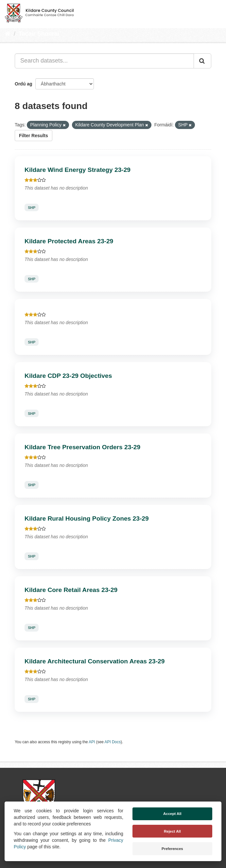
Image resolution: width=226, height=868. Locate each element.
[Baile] (8, 34)
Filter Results (34, 136)
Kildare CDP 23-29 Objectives (68, 376)
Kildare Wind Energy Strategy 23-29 (78, 170)
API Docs (113, 742)
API (92, 742)
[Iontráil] (202, 61)
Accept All (172, 814)
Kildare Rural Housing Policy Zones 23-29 (87, 518)
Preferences (172, 849)
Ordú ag (24, 84)
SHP (32, 208)
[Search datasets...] (104, 61)
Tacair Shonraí (39, 34)
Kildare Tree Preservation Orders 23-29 (82, 447)
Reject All (172, 831)
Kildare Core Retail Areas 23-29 (71, 590)
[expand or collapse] (216, 12)
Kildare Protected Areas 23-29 (69, 241)
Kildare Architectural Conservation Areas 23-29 (95, 661)
